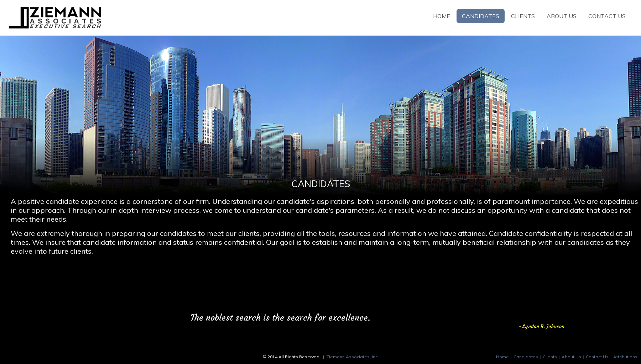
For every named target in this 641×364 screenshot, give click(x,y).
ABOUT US (562, 16)
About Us (571, 357)
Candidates (526, 357)
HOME (442, 16)
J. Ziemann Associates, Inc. (351, 357)
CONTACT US (607, 16)
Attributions (625, 357)
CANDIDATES (481, 16)
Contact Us (597, 357)
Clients (550, 357)
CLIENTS (523, 16)
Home (502, 357)
